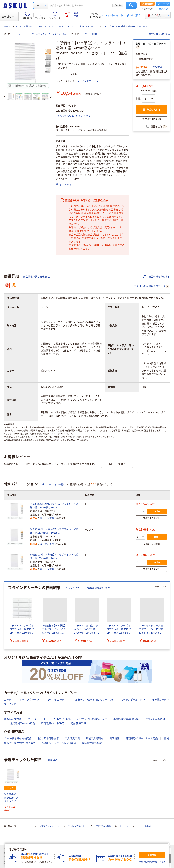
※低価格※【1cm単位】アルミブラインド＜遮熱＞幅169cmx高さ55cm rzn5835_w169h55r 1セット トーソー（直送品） (11, 798)
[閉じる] (169, 844)
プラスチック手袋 (103, 826)
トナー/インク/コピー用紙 (57, 719)
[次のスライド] (51, 97)
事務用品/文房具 (13, 719)
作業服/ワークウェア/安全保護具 (59, 743)
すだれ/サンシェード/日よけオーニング (94, 700)
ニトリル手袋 (144, 826)
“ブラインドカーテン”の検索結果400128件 (87, 588)
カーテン (9, 700)
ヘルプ (165, 9)
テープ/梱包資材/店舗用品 (18, 738)
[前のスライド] (5, 97)
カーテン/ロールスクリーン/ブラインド (56, 27)
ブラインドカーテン (88, 27)
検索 (131, 5)
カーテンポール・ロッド (133, 700)
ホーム (7, 27)
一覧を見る (51, 760)
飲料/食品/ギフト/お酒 (53, 723)
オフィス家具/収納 (24, 27)
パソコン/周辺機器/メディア (92, 719)
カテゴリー (9, 17)
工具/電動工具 (72, 738)
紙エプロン (125, 826)
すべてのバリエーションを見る (74, 116)
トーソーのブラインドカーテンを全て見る (47, 34)
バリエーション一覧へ (54, 484)
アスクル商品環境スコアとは (152, 286)
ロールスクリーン (29, 700)
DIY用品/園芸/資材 (92, 743)
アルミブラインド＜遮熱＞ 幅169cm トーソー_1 (125, 27)
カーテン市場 (155, 67)
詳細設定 (118, 5)
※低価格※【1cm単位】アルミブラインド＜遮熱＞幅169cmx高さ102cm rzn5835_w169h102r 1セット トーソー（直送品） (54, 531)
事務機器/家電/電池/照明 (126, 719)
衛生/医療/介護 (79, 723)
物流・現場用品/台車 (48, 738)
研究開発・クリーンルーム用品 (142, 738)
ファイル (32, 719)
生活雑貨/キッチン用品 (23, 723)
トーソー (18, 34)
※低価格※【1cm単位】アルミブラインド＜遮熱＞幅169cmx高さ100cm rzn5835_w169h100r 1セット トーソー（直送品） (54, 506)
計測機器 (115, 738)
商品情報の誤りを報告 (37, 277)
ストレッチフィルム (77, 826)
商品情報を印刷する (156, 34)
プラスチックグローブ (49, 826)
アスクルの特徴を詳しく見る (152, 862)
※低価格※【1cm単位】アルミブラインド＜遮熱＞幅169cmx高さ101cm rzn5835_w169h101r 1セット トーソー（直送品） (54, 557)
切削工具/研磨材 (95, 738)
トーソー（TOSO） (89, 34)
